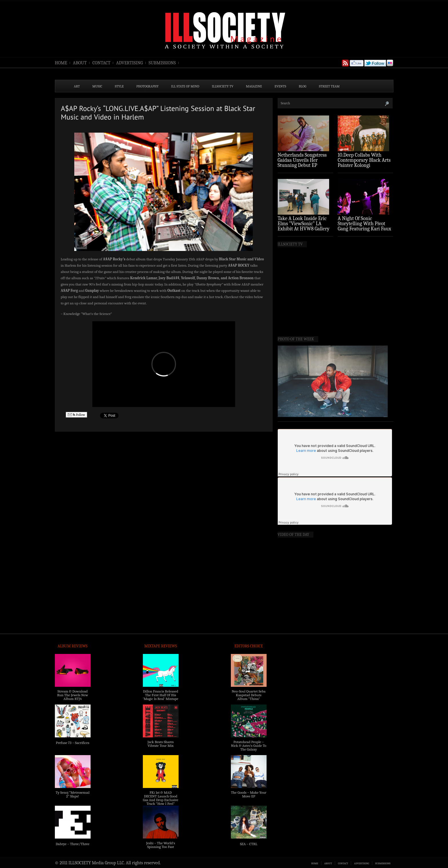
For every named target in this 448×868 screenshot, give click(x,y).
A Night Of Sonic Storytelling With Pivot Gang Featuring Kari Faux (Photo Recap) (364, 226)
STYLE (119, 86)
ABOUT (80, 63)
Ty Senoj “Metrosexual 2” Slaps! (73, 794)
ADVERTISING (129, 63)
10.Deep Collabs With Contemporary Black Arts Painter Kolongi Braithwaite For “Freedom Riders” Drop (365, 165)
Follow (76, 415)
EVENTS (280, 86)
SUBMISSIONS (162, 63)
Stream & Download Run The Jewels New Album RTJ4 (73, 695)
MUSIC (97, 86)
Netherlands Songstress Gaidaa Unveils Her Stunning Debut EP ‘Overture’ (302, 163)
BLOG (303, 86)
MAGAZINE (254, 86)
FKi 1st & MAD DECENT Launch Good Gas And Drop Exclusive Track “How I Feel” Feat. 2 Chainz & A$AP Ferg (161, 802)
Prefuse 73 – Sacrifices (73, 743)
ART (77, 86)
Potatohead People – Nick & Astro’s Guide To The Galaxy (249, 746)
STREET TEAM (329, 86)
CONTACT (101, 63)
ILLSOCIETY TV (222, 86)
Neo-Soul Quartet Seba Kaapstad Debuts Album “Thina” (249, 695)
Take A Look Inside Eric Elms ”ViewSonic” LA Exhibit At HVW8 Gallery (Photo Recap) (304, 226)
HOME (61, 63)
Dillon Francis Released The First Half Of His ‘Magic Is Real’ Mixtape (161, 695)
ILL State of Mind (185, 86)
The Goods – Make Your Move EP (249, 794)
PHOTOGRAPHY (147, 86)
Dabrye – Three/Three (73, 844)
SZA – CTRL (249, 844)
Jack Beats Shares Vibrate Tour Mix (161, 744)
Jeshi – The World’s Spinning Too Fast (160, 845)
